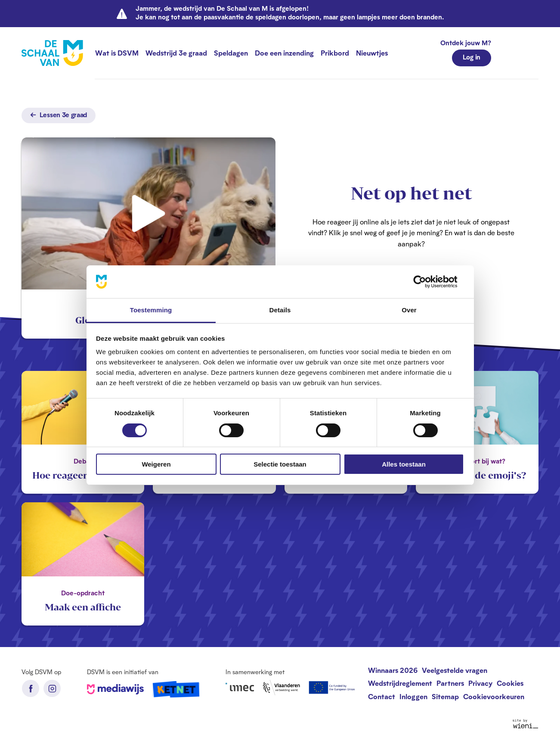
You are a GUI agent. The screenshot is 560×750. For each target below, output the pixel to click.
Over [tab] (409, 310)
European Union (332, 688)
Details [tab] (280, 310)
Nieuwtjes (372, 53)
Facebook (31, 688)
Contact (382, 696)
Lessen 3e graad (59, 115)
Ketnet (176, 689)
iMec (240, 687)
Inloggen (413, 696)
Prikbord (335, 53)
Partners (450, 683)
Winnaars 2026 (393, 670)
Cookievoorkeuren (494, 696)
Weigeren (156, 464)
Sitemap (445, 696)
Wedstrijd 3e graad (176, 53)
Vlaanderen (282, 688)
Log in (472, 57)
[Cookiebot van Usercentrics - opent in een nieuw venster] (426, 282)
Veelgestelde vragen (455, 670)
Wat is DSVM (117, 53)
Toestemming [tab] (151, 310)
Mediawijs (115, 689)
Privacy (480, 683)
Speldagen (231, 53)
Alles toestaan (404, 464)
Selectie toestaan (280, 464)
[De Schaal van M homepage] (52, 53)
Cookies (510, 683)
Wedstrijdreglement (400, 683)
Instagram (52, 688)
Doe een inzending (284, 53)
